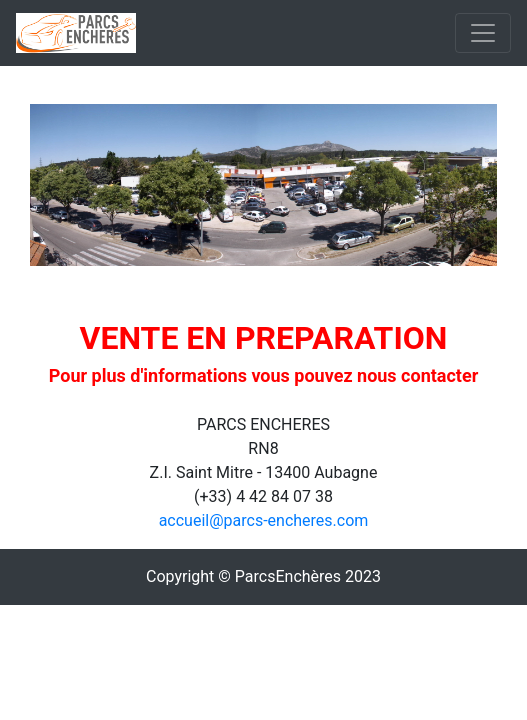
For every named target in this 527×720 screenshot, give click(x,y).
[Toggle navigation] (483, 33)
